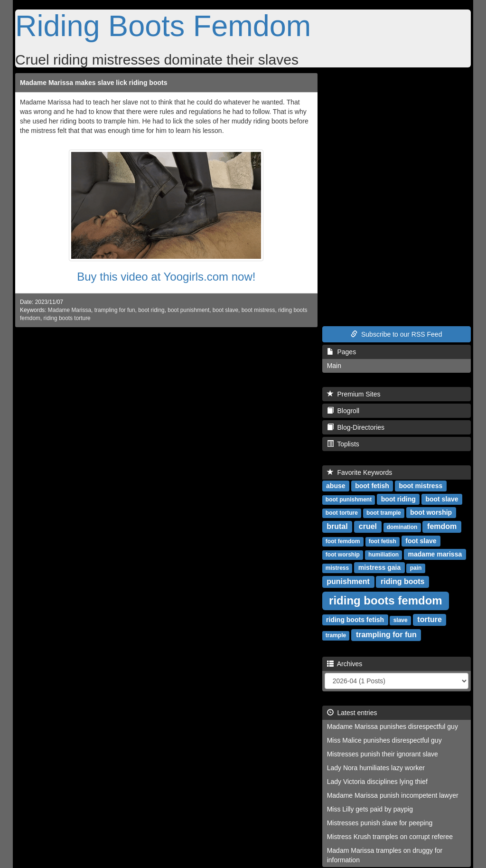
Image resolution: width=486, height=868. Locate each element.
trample (336, 635)
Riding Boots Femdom (163, 26)
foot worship (343, 555)
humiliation (383, 555)
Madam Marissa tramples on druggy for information (385, 855)
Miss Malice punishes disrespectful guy (384, 740)
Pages (341, 352)
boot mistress (258, 310)
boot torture (342, 513)
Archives (345, 664)
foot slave (421, 541)
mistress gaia (380, 567)
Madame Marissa (70, 310)
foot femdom (343, 541)
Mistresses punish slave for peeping (380, 823)
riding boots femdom (386, 600)
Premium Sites (354, 394)
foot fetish (383, 541)
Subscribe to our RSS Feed (396, 334)
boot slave (225, 310)
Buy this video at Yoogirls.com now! (166, 277)
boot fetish (372, 486)
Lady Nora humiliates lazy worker (376, 768)
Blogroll (343, 411)
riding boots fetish (355, 620)
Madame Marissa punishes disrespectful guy (393, 726)
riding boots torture (67, 318)
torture (430, 619)
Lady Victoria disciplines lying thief (377, 782)
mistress (337, 568)
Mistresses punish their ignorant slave (383, 754)
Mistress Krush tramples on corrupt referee (390, 837)
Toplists (343, 444)
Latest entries (352, 713)
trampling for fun (115, 310)
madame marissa (435, 554)
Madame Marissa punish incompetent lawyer (393, 795)
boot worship (431, 512)
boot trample (384, 513)
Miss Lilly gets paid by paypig (370, 809)
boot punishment (188, 310)
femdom (442, 526)
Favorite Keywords (360, 472)
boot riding (151, 310)
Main (334, 366)
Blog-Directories (356, 427)
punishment (348, 581)
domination (402, 527)
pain (416, 568)
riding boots (402, 581)
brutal (337, 526)
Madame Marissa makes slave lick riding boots (93, 83)
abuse (336, 486)
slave (401, 620)
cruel (368, 526)
